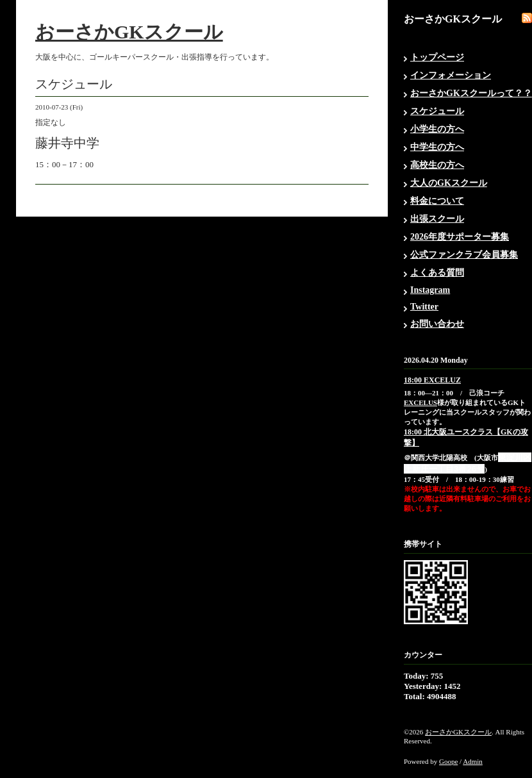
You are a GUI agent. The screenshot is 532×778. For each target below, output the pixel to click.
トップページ (437, 57)
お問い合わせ (437, 324)
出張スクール (437, 219)
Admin (473, 761)
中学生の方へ (437, 147)
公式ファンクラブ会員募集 (464, 255)
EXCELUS (420, 402)
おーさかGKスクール (129, 32)
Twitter (424, 307)
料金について (437, 201)
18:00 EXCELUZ (432, 380)
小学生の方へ (437, 129)
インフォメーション (451, 75)
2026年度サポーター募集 (460, 237)
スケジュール (437, 111)
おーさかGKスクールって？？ (471, 93)
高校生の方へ (437, 165)
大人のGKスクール (449, 183)
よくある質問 (437, 273)
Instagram (430, 290)
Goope (448, 761)
